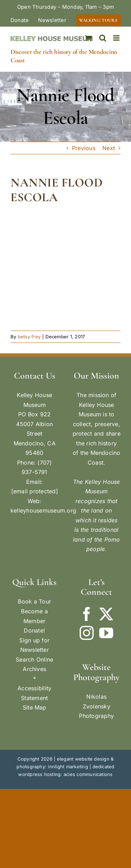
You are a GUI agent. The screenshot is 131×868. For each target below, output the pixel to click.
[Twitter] (106, 614)
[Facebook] (87, 614)
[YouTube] (106, 633)
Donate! (34, 630)
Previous (84, 148)
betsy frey (29, 337)
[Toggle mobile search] (103, 38)
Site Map (35, 707)
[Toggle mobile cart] (88, 38)
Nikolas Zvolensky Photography (96, 706)
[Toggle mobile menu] (117, 38)
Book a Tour (34, 601)
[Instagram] (87, 633)
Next (109, 148)
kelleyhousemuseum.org (43, 510)
